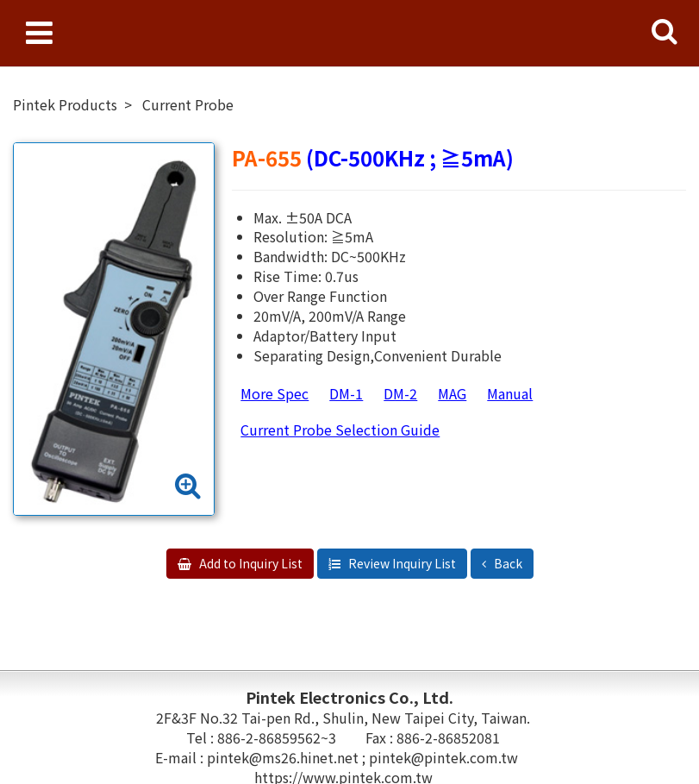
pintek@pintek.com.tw (443, 757)
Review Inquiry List (401, 563)
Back (507, 563)
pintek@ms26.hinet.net (284, 757)
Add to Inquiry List (250, 563)
